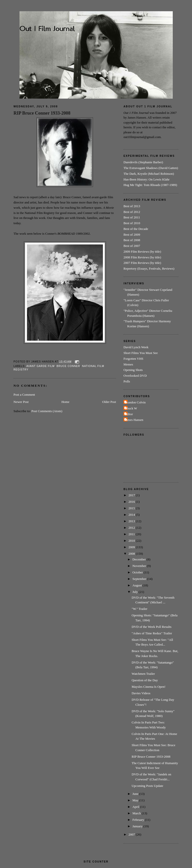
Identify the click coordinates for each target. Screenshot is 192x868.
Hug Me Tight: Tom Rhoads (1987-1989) (150, 185)
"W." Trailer (139, 609)
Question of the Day (145, 680)
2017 (132, 495)
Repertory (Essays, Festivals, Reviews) (149, 268)
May (136, 800)
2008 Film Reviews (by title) (142, 257)
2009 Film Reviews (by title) (142, 252)
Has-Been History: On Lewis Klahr (146, 179)
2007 (132, 834)
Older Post (109, 402)
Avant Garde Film (40, 366)
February (139, 820)
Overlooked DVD (135, 376)
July (136, 592)
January (138, 826)
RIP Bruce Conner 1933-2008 (42, 113)
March (137, 813)
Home (65, 402)
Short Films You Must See (141, 353)
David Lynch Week (136, 347)
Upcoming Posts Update (147, 786)
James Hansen (134, 420)
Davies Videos (141, 693)
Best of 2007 (132, 246)
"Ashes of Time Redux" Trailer (152, 633)
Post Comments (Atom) (47, 411)
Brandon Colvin (135, 402)
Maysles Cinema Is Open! (148, 687)
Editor (129, 414)
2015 (132, 508)
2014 (132, 515)
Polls (127, 381)
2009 (132, 547)
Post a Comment (24, 395)
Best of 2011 (132, 217)
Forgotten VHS (133, 359)
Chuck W (131, 408)
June (136, 794)
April (136, 807)
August (138, 585)
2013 (132, 521)
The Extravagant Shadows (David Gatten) (151, 168)
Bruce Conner (68, 366)
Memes (128, 364)
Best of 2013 (132, 206)
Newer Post (21, 402)
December (140, 559)
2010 (132, 541)
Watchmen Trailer (143, 674)
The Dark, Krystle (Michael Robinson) (149, 174)
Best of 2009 (132, 235)
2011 (132, 534)
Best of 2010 (132, 223)
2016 (132, 502)
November (140, 566)
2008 (132, 554)
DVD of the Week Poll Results (151, 627)
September (140, 579)
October (138, 572)
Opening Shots (133, 370)
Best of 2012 (132, 212)
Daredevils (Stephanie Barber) (143, 162)
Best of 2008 (132, 240)
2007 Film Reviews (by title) (142, 263)
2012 (132, 528)
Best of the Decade (136, 229)
